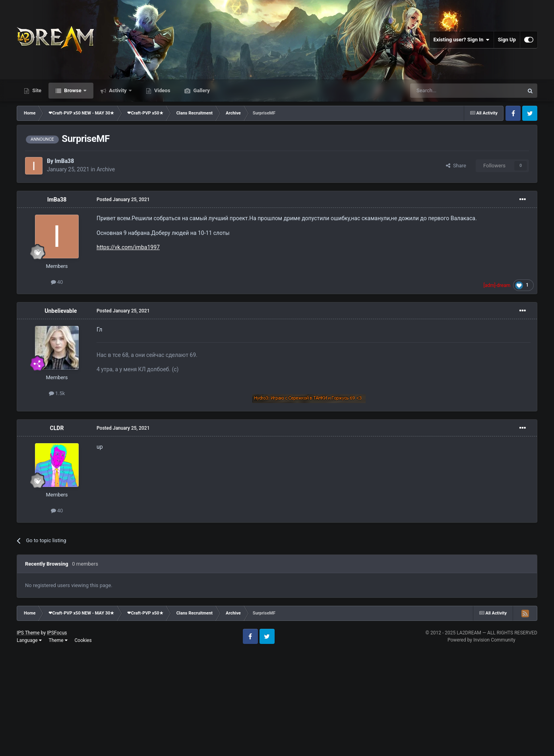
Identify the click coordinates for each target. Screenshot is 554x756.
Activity (118, 90)
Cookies (83, 640)
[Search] (448, 91)
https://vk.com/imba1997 (128, 247)
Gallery (201, 90)
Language (29, 640)
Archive (106, 169)
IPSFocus (57, 633)
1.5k (57, 393)
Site (36, 90)
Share (456, 166)
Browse (73, 90)
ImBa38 (64, 161)
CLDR (57, 428)
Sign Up (507, 40)
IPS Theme (28, 633)
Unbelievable (61, 311)
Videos (162, 90)
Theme (58, 640)
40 (57, 282)
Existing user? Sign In (462, 40)
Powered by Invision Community (481, 640)
